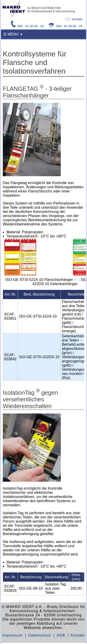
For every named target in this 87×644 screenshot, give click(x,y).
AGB (61, 635)
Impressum (12, 635)
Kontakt (74, 19)
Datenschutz (40, 635)
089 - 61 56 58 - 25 (66, 26)
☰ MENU (11, 34)
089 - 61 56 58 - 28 (28, 26)
